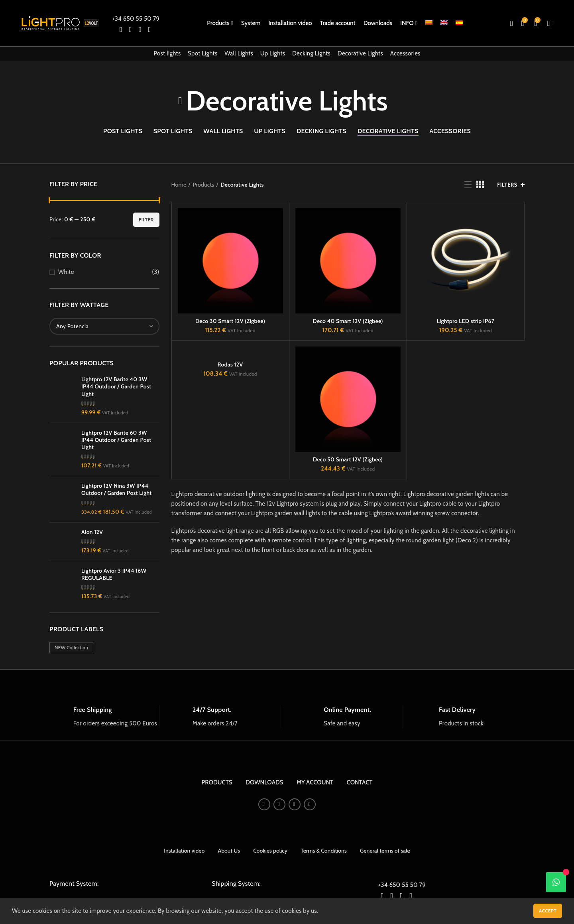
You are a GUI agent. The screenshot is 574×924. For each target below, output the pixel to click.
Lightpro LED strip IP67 (466, 321)
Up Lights (273, 53)
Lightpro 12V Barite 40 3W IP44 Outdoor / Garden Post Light (116, 386)
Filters (507, 185)
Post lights (167, 53)
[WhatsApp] (556, 882)
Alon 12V (92, 628)
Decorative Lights (360, 53)
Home (179, 185)
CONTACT (360, 885)
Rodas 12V (230, 364)
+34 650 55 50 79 (136, 19)
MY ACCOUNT (315, 885)
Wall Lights (239, 53)
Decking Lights (311, 53)
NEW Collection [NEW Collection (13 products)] (71, 750)
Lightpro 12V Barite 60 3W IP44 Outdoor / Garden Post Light (116, 472)
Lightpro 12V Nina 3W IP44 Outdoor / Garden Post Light (116, 554)
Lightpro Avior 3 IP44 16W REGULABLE (114, 670)
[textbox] (72, 326)
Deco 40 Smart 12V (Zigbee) (348, 321)
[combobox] (104, 326)
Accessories (405, 53)
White (66, 272)
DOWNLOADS (264, 885)
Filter (146, 220)
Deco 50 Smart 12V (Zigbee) (348, 459)
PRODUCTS (217, 885)
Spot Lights (202, 53)
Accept (548, 911)
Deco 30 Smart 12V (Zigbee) (230, 321)
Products (203, 185)
